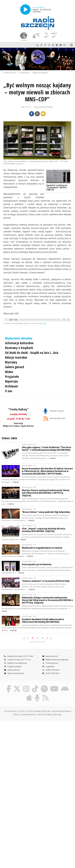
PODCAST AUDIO (54, 411)
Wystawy (11, 362)
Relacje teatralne (16, 357)
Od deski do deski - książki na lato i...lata (32, 353)
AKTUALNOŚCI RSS (54, 419)
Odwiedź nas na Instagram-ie (49, 45)
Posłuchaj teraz (50, 663)
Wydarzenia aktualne (40, 73)
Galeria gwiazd (15, 367)
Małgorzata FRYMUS (44, 107)
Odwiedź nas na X (45, 45)
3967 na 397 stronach (38, 642)
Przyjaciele (12, 377)
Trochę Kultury (24, 73)
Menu (71, 45)
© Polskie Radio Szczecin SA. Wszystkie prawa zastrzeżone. (28, 712)
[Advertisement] (37, 742)
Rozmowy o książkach (19, 348)
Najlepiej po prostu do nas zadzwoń (38, 45)
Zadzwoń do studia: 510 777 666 (19, 656)
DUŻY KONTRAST (51, 673)
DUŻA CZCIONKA (51, 670)
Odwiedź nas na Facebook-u (41, 45)
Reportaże (11, 381)
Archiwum (12, 386)
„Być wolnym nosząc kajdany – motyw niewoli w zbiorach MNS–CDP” (37, 92)
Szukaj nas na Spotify (57, 45)
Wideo (9, 372)
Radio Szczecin (9, 73)
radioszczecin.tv (50, 656)
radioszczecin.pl (12, 670)
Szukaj (65, 45)
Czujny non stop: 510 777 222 (17, 660)
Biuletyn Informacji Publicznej (55, 660)
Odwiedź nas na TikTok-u (53, 45)
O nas (9, 391)
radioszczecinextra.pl (14, 673)
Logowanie (48, 666)
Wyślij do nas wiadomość (61, 45)
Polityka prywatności (29, 715)
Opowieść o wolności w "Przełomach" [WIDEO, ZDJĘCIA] (57, 187)
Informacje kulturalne (19, 343)
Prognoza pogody (13, 666)
